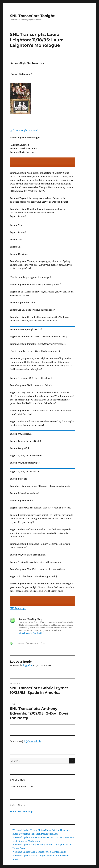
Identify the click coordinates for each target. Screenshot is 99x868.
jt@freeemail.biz (32, 741)
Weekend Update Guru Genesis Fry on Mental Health (39, 852)
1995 (44, 643)
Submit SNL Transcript (22, 812)
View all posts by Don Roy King (32, 633)
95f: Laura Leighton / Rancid (25, 130)
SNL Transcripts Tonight (32, 16)
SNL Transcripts (18, 608)
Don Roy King (19, 643)
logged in (28, 665)
